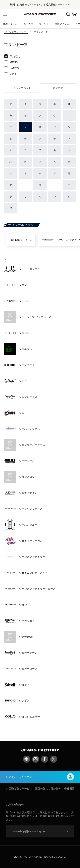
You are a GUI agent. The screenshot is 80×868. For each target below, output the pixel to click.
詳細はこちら (64, 4)
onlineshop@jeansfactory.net (29, 831)
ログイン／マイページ (40, 777)
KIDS (10, 74)
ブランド (44, 24)
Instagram (36, 759)
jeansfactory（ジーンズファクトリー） (40, 14)
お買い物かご (74, 14)
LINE (27, 759)
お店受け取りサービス (19, 789)
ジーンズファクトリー (16, 32)
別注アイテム (62, 24)
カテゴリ (28, 24)
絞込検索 (68, 14)
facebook (45, 759)
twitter (54, 759)
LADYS (11, 68)
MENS (11, 62)
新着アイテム (10, 24)
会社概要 (69, 789)
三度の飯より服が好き (48, 789)
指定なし (12, 56)
